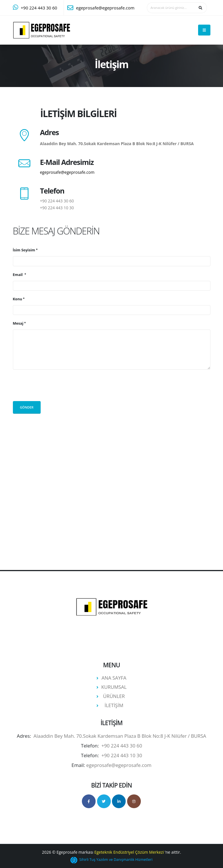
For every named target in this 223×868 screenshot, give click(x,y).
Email (18, 275)
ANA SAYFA (114, 678)
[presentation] (56, 385)
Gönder (27, 407)
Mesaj (18, 323)
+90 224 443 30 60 (39, 8)
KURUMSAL (114, 687)
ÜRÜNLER (114, 696)
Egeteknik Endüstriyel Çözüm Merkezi (129, 852)
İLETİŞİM (114, 705)
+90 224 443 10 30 (57, 208)
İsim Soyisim (24, 250)
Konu (18, 299)
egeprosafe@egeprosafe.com (105, 8)
